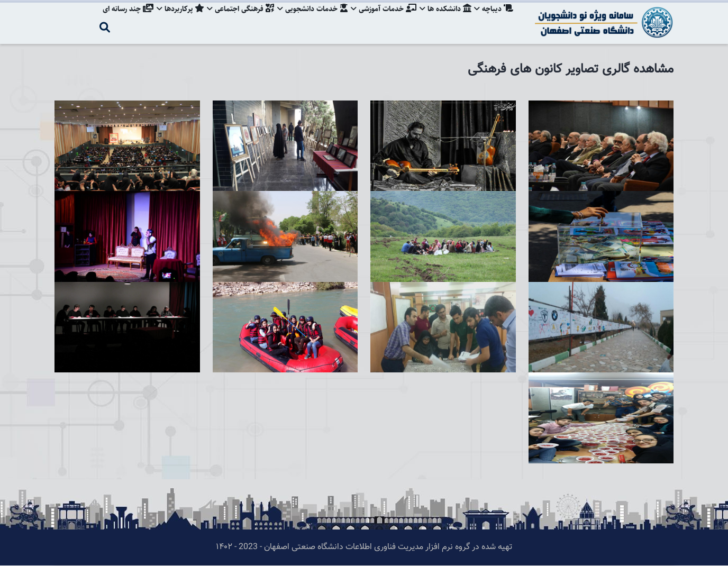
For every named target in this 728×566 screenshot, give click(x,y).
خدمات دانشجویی (308, 19)
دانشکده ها (444, 19)
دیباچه (494, 19)
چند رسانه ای (120, 19)
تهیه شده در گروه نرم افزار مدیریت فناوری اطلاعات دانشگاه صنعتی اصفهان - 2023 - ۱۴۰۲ (364, 547)
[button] (601, 108)
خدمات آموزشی (381, 19)
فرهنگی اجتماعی (235, 19)
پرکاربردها (174, 19)
